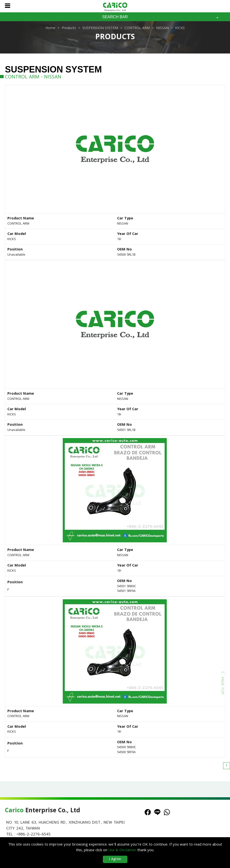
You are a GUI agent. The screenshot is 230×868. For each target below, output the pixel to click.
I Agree (115, 859)
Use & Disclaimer (122, 850)
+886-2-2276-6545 (33, 834)
